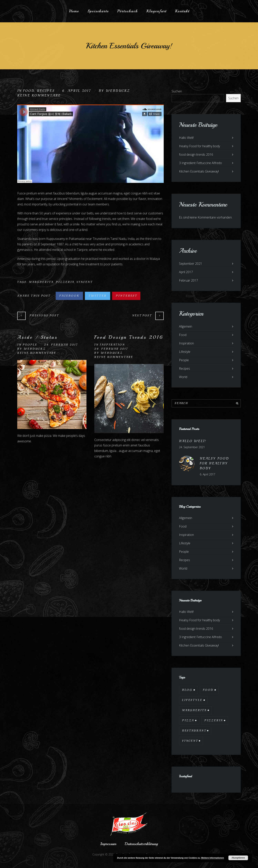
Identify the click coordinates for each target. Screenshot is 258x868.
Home (74, 11)
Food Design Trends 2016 (129, 337)
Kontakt (182, 11)
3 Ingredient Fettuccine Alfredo (200, 163)
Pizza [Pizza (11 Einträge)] (188, 720)
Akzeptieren (238, 858)
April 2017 (186, 272)
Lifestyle (185, 352)
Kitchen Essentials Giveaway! (199, 171)
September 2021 (191, 264)
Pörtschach (128, 11)
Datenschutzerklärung (141, 844)
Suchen (177, 91)
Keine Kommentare (39, 96)
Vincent (84, 282)
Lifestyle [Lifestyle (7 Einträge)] (192, 700)
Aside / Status (37, 337)
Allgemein (186, 326)
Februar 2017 (189, 280)
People (30, 345)
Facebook (69, 296)
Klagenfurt (156, 11)
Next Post (142, 316)
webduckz (118, 91)
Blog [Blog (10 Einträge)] (187, 690)
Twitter (98, 296)
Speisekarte (98, 11)
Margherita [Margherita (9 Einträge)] (194, 710)
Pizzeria (65, 282)
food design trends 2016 (196, 154)
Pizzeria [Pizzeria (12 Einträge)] (214, 720)
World (183, 377)
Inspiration (112, 345)
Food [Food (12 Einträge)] (208, 690)
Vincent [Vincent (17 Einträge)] (190, 741)
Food (29, 91)
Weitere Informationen (213, 858)
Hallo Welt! (186, 138)
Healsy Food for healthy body (199, 146)
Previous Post (44, 316)
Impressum (108, 844)
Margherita (41, 282)
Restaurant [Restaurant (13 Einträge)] (194, 731)
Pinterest (126, 296)
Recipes (46, 91)
